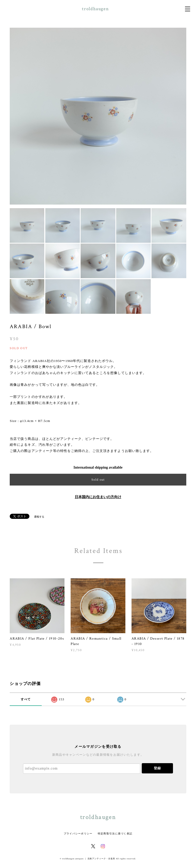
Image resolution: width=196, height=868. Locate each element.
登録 (157, 768)
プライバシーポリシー (78, 834)
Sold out (98, 480)
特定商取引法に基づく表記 (115, 834)
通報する (39, 517)
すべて (26, 699)
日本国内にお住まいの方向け (98, 497)
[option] (98, 116)
